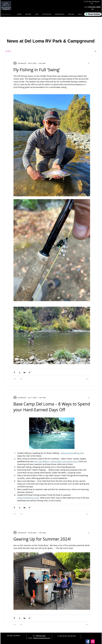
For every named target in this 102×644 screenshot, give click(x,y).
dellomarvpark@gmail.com (42, 638)
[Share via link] (30, 372)
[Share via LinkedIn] (24, 372)
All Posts (8, 51)
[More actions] (89, 63)
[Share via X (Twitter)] (19, 372)
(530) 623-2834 (41, 636)
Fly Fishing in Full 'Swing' (37, 70)
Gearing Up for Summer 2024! (42, 539)
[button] (96, 51)
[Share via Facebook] (14, 372)
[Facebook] (88, 641)
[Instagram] (93, 641)
